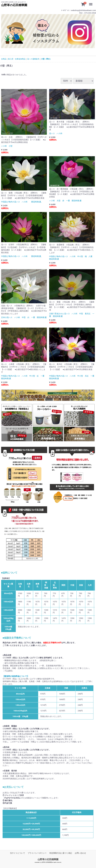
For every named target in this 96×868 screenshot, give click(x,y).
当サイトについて (17, 853)
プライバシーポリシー (37, 853)
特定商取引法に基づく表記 (61, 853)
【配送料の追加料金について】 (16, 676)
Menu (91, 3)
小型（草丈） (46, 59)
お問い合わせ (80, 853)
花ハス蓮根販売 (33, 59)
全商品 (4, 59)
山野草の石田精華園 (48, 859)
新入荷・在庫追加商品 (17, 59)
